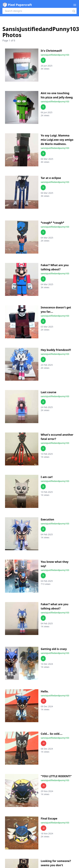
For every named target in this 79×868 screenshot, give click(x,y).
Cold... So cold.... (52, 734)
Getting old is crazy (54, 649)
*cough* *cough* (53, 223)
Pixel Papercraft (17, 5)
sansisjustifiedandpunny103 (55, 55)
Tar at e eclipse (51, 178)
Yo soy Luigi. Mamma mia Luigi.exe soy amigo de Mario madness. (57, 140)
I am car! (47, 477)
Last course (49, 392)
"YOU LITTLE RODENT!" (56, 776)
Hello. (45, 691)
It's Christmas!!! (51, 51)
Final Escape (49, 818)
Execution (47, 519)
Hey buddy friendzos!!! (56, 350)
